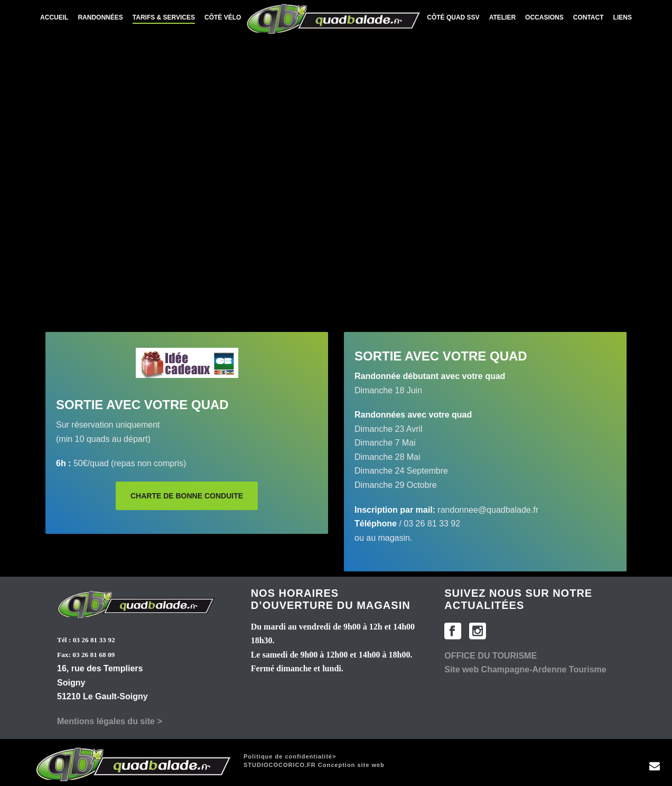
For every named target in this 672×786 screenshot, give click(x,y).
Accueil (54, 17)
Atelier (502, 17)
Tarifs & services (164, 17)
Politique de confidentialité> (290, 756)
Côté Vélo (223, 17)
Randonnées (100, 17)
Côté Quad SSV (453, 17)
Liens (623, 17)
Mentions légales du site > (110, 721)
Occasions (544, 17)
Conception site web (314, 765)
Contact (589, 17)
